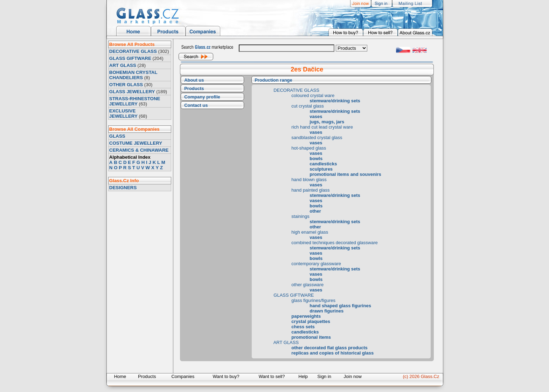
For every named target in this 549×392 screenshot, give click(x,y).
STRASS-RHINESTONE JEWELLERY (135, 101)
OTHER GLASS (126, 85)
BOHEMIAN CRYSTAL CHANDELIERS (133, 75)
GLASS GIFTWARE (130, 58)
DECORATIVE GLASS (133, 51)
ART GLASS (123, 65)
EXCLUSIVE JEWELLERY (123, 114)
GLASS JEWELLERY (132, 92)
